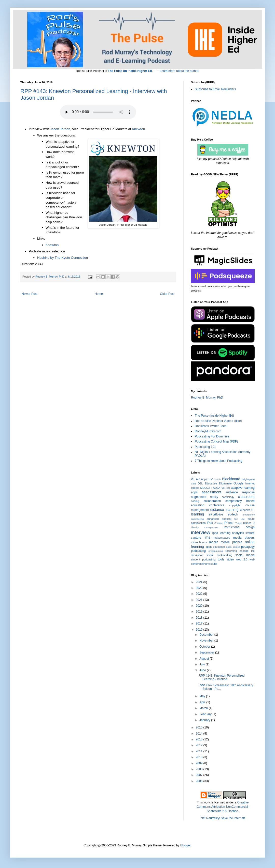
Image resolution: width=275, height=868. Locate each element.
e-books (245, 510)
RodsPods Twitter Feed (211, 426)
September (207, 652)
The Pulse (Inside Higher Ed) (214, 416)
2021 (200, 600)
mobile (214, 542)
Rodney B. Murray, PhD (207, 398)
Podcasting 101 (205, 447)
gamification (198, 523)
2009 (200, 763)
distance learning (224, 510)
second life (247, 551)
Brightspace (248, 479)
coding (195, 501)
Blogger (185, 845)
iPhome (219, 523)
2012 (200, 745)
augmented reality (205, 497)
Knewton (138, 129)
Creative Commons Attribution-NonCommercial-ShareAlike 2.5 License (223, 807)
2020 (200, 606)
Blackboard (231, 479)
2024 (200, 582)
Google (238, 483)
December (207, 635)
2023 (200, 588)
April (203, 702)
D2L (200, 483)
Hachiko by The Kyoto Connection (63, 258)
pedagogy (248, 547)
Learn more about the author (179, 71)
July (203, 664)
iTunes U (249, 523)
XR (228, 488)
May (203, 696)
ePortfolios (216, 514)
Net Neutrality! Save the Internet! (223, 818)
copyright (235, 505)
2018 (200, 618)
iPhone (229, 523)
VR (223, 488)
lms (207, 537)
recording (231, 551)
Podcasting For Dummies (212, 436)
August (205, 659)
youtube (212, 564)
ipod (215, 533)
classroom (246, 497)
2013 (200, 739)
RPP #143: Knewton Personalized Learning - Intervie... (222, 677)
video (230, 559)
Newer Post (30, 294)
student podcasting (203, 559)
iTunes (238, 523)
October (205, 647)
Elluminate (225, 483)
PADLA (216, 488)
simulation (197, 555)
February (206, 714)
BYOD (217, 479)
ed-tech (233, 514)
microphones (199, 542)
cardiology (228, 497)
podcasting (198, 551)
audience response (240, 492)
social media (245, 555)
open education (215, 547)
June (203, 670)
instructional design (239, 527)
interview (201, 532)
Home (99, 294)
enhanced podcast (219, 519)
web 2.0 (242, 559)
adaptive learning (243, 488)
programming (216, 551)
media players (244, 538)
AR (198, 479)
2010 (200, 757)
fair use (240, 519)
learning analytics (232, 533)
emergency (249, 515)
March (204, 708)
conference (217, 505)
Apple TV (207, 479)
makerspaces (222, 538)
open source (233, 547)
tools (221, 559)
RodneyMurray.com (208, 431)
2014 (200, 734)
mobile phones (232, 542)
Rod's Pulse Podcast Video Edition (218, 421)
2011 (200, 751)
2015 (200, 727)
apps (194, 492)
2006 (200, 781)
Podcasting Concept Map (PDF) (216, 441)
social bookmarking (219, 555)
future (251, 519)
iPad (210, 523)
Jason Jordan (60, 129)
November (207, 641)
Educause (211, 483)
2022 (200, 594)
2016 (200, 630)
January (205, 720)
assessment (211, 492)
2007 (200, 775)
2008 (200, 769)
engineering (197, 519)
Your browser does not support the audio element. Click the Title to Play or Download (98, 112)
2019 (200, 612)
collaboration (212, 501)
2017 (200, 623)
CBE (194, 484)
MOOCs (205, 488)
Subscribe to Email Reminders (215, 89)
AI (193, 479)
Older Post (167, 294)
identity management (205, 527)
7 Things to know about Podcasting (219, 461)
